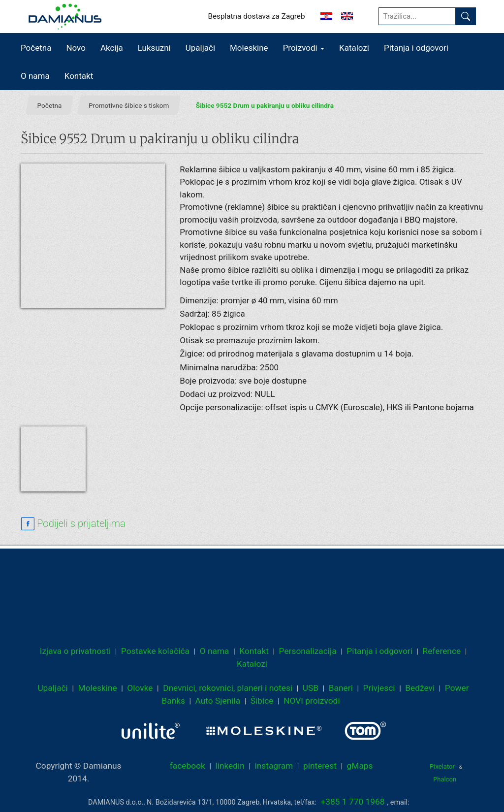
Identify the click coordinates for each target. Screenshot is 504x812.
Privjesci (379, 688)
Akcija (112, 48)
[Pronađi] (466, 16)
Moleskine (249, 48)
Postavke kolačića (155, 651)
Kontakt (79, 76)
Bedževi (420, 688)
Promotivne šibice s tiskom (129, 105)
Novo (76, 48)
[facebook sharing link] (73, 524)
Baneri (341, 688)
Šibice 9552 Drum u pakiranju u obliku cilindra (265, 105)
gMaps (360, 766)
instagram (274, 766)
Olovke (140, 688)
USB (311, 688)
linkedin (230, 766)
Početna (36, 48)
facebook (188, 766)
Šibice (262, 701)
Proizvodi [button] (304, 48)
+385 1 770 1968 (353, 802)
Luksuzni (154, 48)
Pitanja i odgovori (416, 48)
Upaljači (200, 48)
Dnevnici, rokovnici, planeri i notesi (228, 688)
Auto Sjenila (218, 701)
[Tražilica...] (417, 16)
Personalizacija (308, 651)
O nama (35, 76)
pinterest (320, 766)
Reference (442, 651)
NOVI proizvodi (312, 701)
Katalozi (354, 48)
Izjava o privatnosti (75, 651)
